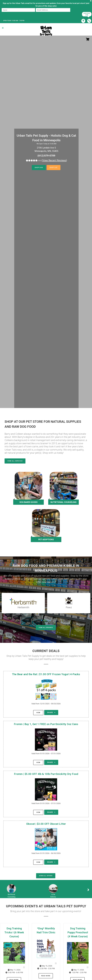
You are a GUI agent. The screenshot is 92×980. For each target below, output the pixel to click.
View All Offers (46, 876)
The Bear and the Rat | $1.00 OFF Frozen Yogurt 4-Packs (46, 674)
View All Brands (46, 627)
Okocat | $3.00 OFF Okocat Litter (46, 824)
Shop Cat (54, 167)
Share (51, 713)
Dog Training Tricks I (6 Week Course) (14, 932)
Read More (46, 976)
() (54, 160)
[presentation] (9, 14)
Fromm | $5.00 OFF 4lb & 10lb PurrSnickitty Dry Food (46, 774)
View (38, 713)
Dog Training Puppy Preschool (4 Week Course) (78, 932)
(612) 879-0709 (46, 156)
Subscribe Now (87, 14)
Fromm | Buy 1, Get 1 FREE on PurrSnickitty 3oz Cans (46, 724)
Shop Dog (39, 167)
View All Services (15, 461)
